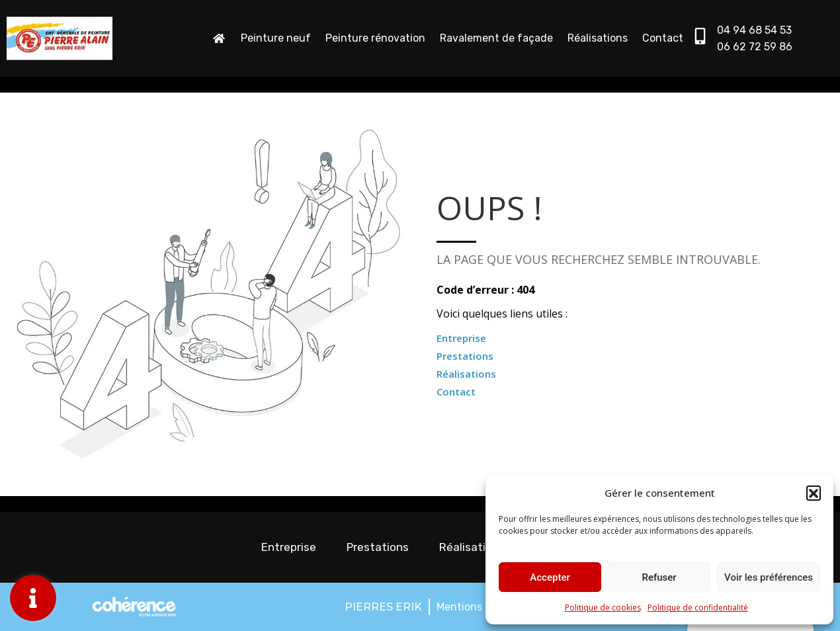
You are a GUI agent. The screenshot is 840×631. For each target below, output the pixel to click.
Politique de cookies (603, 608)
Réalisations (598, 38)
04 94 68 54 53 (754, 30)
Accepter (550, 577)
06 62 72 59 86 (755, 47)
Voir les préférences (769, 577)
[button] (814, 493)
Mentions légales (478, 607)
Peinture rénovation (375, 38)
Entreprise (461, 338)
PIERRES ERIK (383, 607)
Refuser (659, 577)
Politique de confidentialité (698, 608)
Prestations (465, 356)
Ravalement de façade (496, 38)
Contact (663, 38)
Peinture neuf (276, 38)
